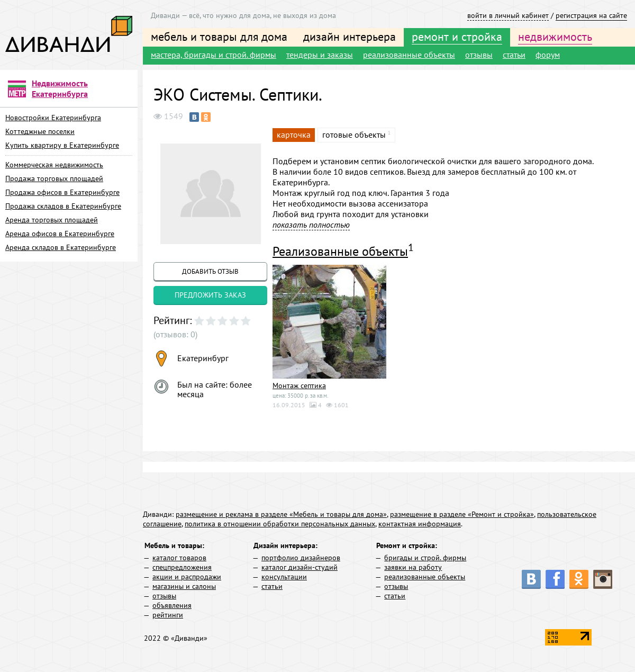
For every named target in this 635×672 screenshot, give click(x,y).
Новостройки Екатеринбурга (53, 118)
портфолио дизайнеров (301, 558)
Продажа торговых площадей (54, 178)
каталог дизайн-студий (300, 567)
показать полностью (311, 225)
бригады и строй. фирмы (425, 558)
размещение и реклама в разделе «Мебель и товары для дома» (281, 514)
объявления (172, 605)
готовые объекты (354, 135)
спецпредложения (182, 567)
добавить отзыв (210, 271)
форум (548, 55)
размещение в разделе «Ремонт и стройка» (462, 514)
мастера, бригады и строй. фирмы (214, 55)
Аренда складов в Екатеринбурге (61, 247)
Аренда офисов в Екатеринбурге (60, 234)
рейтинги (168, 615)
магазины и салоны (184, 586)
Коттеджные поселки (40, 131)
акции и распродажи (187, 577)
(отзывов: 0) (175, 334)
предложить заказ (210, 295)
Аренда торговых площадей (52, 220)
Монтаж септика (299, 386)
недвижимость (555, 37)
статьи (514, 55)
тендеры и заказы (320, 55)
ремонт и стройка (457, 37)
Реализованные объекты (340, 251)
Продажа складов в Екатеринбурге (63, 206)
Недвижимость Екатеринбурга (60, 88)
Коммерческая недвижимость (54, 165)
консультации (284, 577)
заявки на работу (413, 567)
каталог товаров (179, 558)
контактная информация (420, 524)
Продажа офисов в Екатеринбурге (62, 192)
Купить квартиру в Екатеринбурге (62, 145)
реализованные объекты (409, 55)
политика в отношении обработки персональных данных (280, 524)
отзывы (479, 55)
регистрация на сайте (591, 15)
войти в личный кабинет (508, 15)
